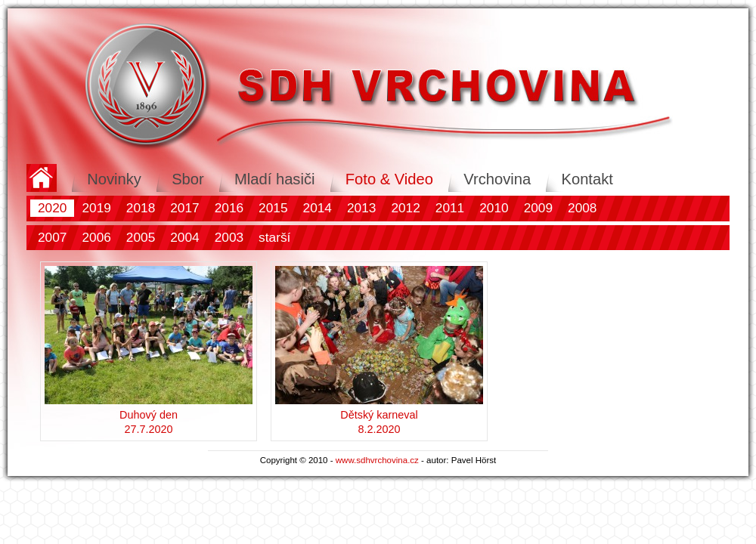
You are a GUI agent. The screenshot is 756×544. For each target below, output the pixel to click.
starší (274, 237)
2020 (52, 208)
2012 (405, 208)
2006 (96, 237)
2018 (141, 208)
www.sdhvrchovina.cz (377, 460)
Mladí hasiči (274, 179)
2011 (450, 208)
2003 (229, 237)
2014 (318, 208)
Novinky (114, 179)
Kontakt (587, 179)
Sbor (188, 179)
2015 (273, 208)
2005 (141, 237)
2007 (52, 237)
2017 (184, 208)
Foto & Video (389, 179)
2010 (494, 208)
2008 (582, 208)
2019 (96, 208)
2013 (361, 208)
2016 (229, 208)
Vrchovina (497, 179)
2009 (538, 208)
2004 (184, 237)
